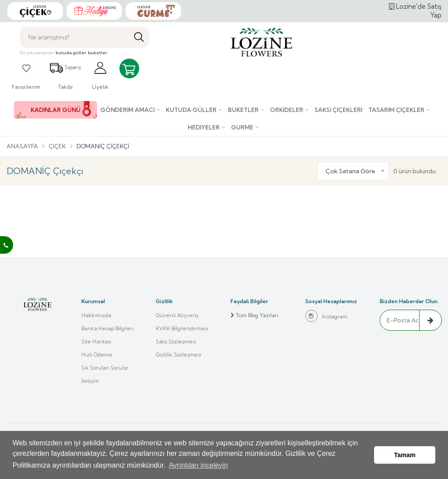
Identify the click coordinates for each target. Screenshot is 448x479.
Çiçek (57, 146)
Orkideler (287, 110)
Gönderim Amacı (127, 110)
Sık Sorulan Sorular (105, 368)
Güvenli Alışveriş (177, 315)
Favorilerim (26, 75)
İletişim (90, 381)
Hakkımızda (96, 315)
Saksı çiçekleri (338, 110)
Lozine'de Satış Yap (415, 11)
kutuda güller (71, 53)
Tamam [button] (405, 455)
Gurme (242, 127)
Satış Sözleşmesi (176, 341)
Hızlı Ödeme (97, 355)
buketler (98, 53)
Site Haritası (96, 341)
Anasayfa (22, 146)
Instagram (326, 316)
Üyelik (100, 75)
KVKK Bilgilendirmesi (182, 328)
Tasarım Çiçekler (396, 110)
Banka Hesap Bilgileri (108, 328)
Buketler (243, 110)
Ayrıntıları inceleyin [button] (198, 465)
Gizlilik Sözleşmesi (178, 355)
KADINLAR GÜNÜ (56, 110)
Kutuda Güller (191, 110)
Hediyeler (204, 127)
